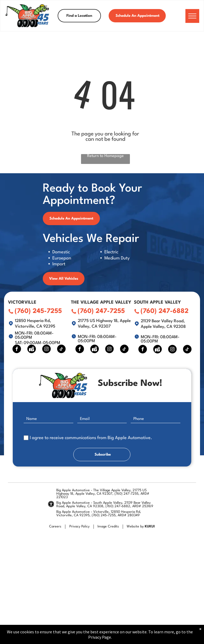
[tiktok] (61, 350)
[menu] (192, 16)
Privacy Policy (79, 527)
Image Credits (108, 527)
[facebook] (17, 350)
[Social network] (32, 350)
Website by (135, 527)
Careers (55, 527)
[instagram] (46, 350)
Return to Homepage (105, 156)
